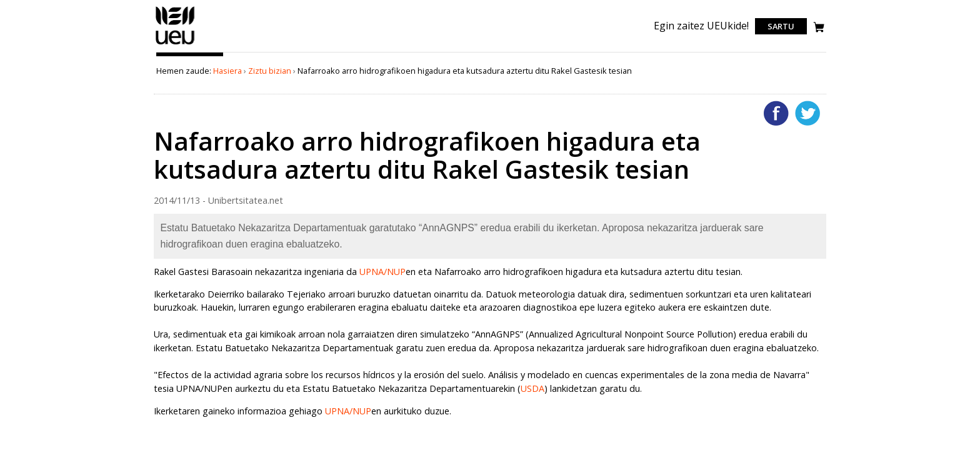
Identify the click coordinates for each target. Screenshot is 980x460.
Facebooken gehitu (776, 113)
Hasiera (227, 71)
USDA (532, 388)
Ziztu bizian (270, 71)
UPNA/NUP (382, 272)
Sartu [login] (781, 26)
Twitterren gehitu (807, 113)
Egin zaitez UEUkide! (701, 26)
